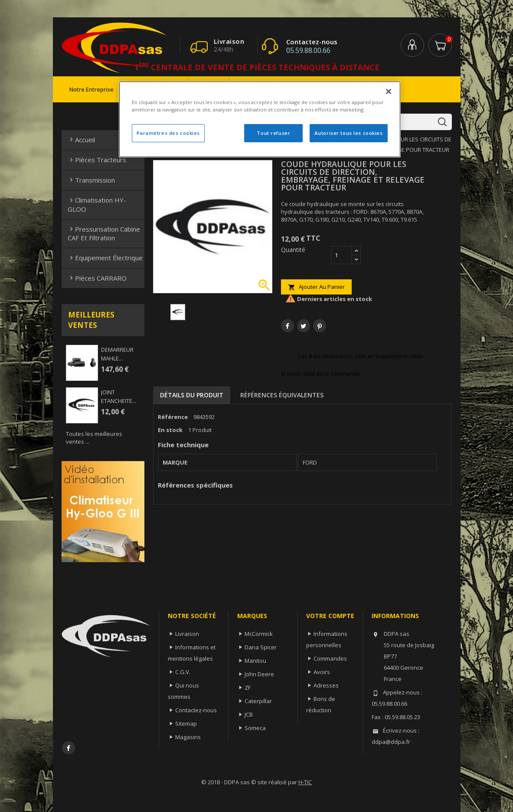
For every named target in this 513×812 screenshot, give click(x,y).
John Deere (259, 674)
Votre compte (330, 616)
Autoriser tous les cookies (349, 133)
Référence (173, 417)
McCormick (259, 634)
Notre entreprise (91, 89)
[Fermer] (389, 92)
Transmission (91, 180)
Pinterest (320, 326)
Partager (288, 326)
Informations (395, 616)
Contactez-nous (196, 710)
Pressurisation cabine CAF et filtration (104, 233)
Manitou (255, 661)
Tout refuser (273, 133)
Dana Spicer (261, 647)
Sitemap (186, 724)
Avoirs (322, 672)
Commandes (330, 658)
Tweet (304, 326)
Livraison (187, 634)
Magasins (188, 737)
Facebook (69, 748)
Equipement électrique (105, 258)
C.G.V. (183, 672)
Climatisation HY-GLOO (97, 204)
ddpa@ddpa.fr (391, 742)
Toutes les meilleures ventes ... (94, 438)
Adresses (326, 685)
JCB (249, 714)
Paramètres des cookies (168, 133)
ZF (248, 688)
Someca (255, 728)
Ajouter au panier (316, 287)
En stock (170, 430)
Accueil (81, 140)
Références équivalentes (282, 395)
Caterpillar (258, 701)
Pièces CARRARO (97, 278)
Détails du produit (192, 395)
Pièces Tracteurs (97, 160)
